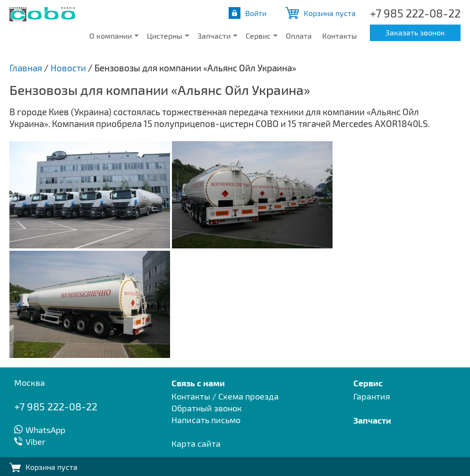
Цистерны (165, 36)
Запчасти (214, 36)
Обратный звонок (207, 408)
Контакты (340, 36)
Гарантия (372, 396)
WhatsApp (45, 430)
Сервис (258, 36)
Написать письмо (206, 420)
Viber (35, 442)
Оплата (299, 36)
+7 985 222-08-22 (415, 13)
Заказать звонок (415, 32)
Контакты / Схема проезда (225, 396)
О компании (111, 36)
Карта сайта (196, 443)
